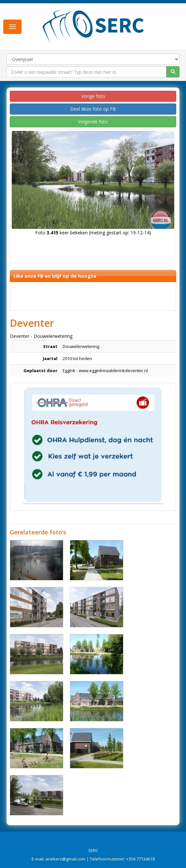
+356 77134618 (140, 859)
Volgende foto (93, 122)
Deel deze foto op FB (93, 109)
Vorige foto (93, 96)
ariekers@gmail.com (65, 859)
